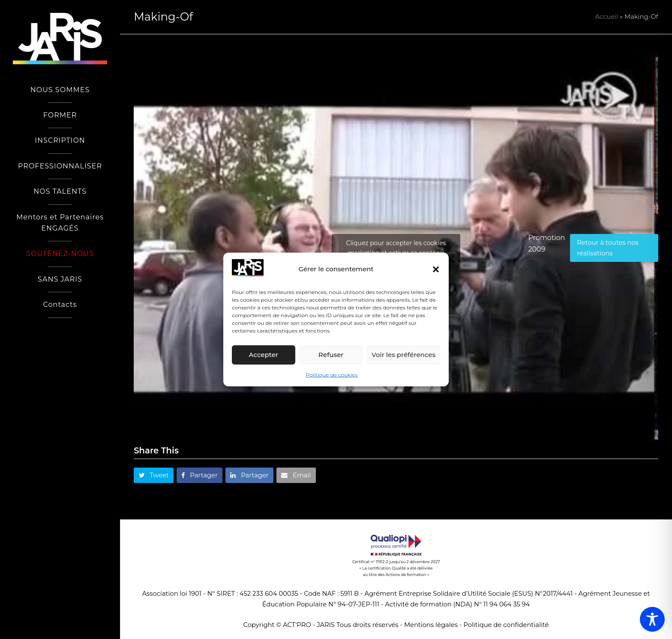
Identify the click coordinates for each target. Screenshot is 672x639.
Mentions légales (431, 625)
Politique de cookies (332, 375)
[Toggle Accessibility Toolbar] (652, 619)
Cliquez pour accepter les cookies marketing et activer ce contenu (396, 248)
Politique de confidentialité (506, 625)
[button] (436, 269)
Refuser (331, 355)
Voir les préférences (403, 355)
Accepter (264, 355)
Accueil (607, 17)
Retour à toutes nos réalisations (608, 248)
